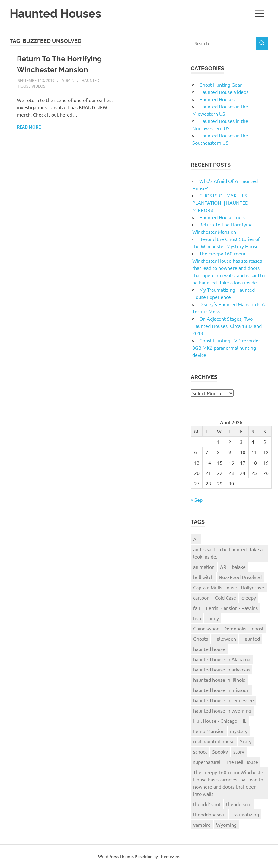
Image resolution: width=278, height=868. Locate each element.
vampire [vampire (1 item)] (202, 825)
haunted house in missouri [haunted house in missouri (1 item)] (221, 690)
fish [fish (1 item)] (197, 618)
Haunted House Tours (222, 217)
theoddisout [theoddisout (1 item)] (239, 804)
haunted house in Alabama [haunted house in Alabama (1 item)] (222, 659)
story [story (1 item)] (239, 751)
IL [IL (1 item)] (244, 721)
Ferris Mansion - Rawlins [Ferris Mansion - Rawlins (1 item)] (232, 608)
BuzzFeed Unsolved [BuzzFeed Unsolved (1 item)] (240, 577)
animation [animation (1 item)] (204, 567)
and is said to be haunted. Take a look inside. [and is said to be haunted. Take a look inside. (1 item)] (228, 553)
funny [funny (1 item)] (213, 618)
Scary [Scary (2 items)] (246, 741)
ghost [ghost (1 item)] (258, 628)
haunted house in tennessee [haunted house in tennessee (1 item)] (224, 700)
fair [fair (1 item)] (197, 608)
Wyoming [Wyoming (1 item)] (226, 825)
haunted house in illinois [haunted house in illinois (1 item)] (219, 680)
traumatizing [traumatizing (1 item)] (245, 814)
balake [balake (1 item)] (239, 567)
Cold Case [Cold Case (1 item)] (225, 597)
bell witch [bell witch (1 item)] (203, 577)
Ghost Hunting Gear (220, 85)
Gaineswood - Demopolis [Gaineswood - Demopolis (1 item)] (220, 628)
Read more (29, 127)
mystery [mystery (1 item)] (239, 731)
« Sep (197, 500)
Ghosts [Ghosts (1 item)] (201, 639)
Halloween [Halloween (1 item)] (225, 639)
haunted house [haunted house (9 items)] (209, 649)
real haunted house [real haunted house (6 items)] (214, 741)
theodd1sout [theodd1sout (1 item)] (207, 804)
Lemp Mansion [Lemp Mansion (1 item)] (209, 731)
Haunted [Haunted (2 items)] (251, 639)
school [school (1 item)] (200, 751)
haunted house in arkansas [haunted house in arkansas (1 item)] (222, 669)
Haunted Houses (55, 13)
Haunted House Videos (224, 92)
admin (68, 80)
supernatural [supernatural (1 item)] (207, 762)
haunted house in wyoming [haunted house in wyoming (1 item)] (222, 710)
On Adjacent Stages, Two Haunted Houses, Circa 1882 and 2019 (227, 326)
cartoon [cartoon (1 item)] (201, 597)
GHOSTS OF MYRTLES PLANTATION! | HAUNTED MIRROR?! (220, 203)
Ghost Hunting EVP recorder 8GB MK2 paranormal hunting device (226, 348)
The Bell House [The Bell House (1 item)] (242, 762)
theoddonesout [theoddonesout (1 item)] (210, 814)
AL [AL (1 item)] (196, 539)
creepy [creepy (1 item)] (249, 597)
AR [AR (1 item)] (223, 567)
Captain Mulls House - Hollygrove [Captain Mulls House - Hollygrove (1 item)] (229, 587)
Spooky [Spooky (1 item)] (220, 751)
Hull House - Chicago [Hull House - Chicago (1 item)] (215, 721)
